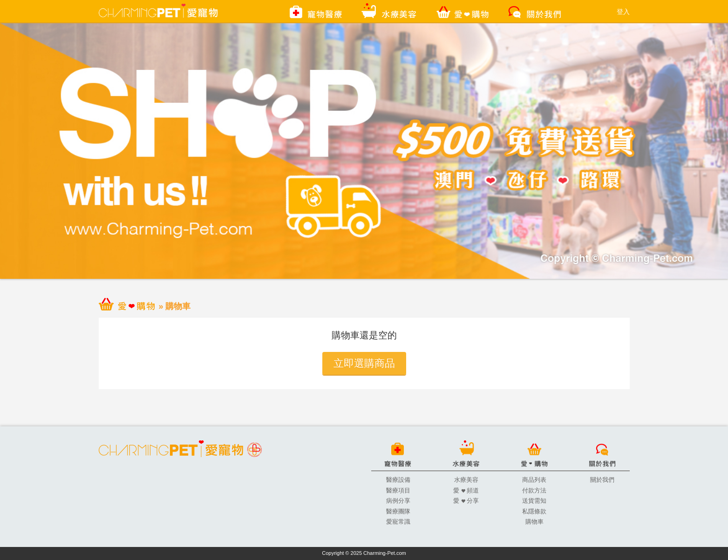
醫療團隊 (398, 511)
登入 (623, 12)
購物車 (534, 522)
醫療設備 (398, 480)
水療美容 (466, 480)
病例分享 (398, 501)
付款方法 (534, 490)
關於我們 (602, 480)
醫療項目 (398, 490)
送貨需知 (534, 501)
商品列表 (534, 480)
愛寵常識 (398, 522)
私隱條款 (534, 511)
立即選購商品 (364, 363)
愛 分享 (466, 501)
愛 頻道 (466, 490)
